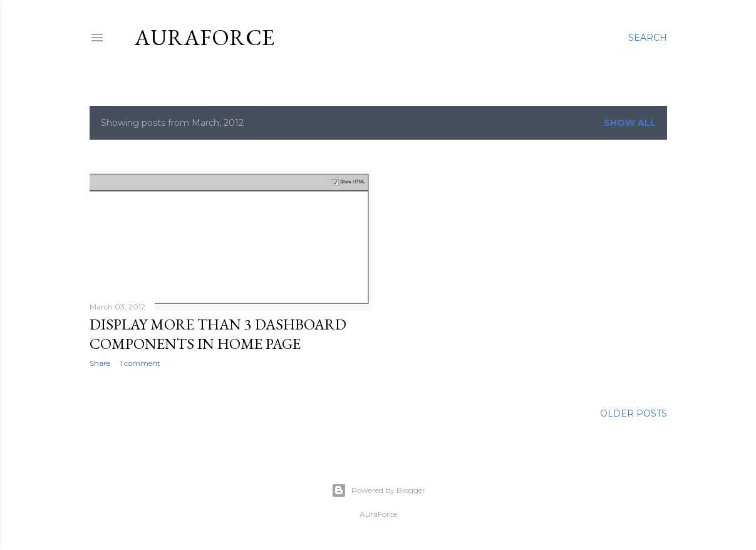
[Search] (648, 38)
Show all (630, 123)
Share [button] (100, 363)
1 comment (140, 363)
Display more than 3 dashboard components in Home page (218, 334)
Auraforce (205, 37)
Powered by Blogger (378, 490)
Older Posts (634, 413)
